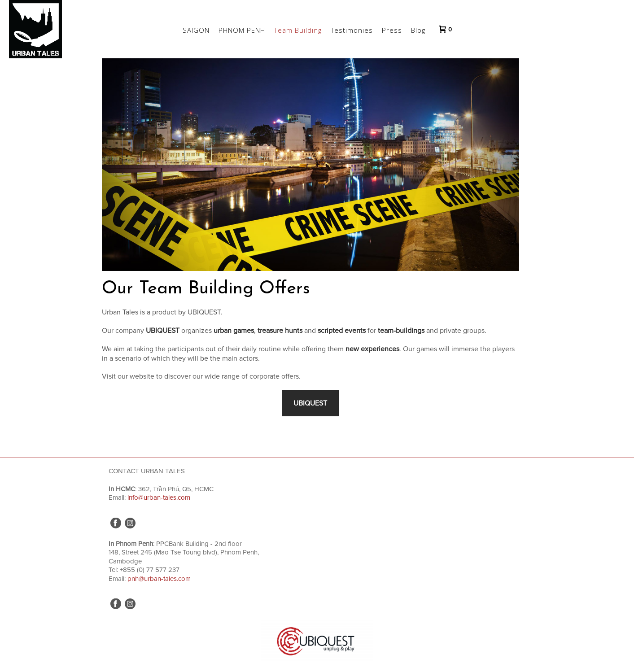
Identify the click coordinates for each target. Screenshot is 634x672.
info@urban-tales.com (159, 497)
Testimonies (352, 30)
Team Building (298, 30)
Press (392, 30)
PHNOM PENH (242, 30)
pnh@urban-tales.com (159, 579)
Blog (418, 30)
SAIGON (196, 30)
